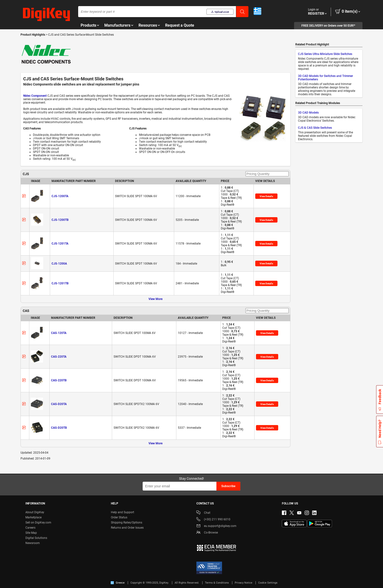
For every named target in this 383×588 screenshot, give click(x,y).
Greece (118, 583)
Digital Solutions (36, 538)
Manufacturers (117, 25)
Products (88, 25)
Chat (203, 513)
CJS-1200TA (60, 196)
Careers (30, 528)
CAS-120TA (59, 333)
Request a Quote (180, 25)
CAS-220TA (59, 357)
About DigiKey (35, 512)
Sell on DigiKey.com (38, 523)
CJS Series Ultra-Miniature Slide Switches (325, 54)
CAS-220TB (59, 380)
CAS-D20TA (59, 404)
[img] (46, 15)
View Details (266, 196)
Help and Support (122, 512)
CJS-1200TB (60, 220)
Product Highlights (33, 35)
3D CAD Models (308, 113)
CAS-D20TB (59, 428)
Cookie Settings (268, 583)
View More (155, 299)
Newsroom (33, 543)
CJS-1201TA (60, 244)
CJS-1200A (59, 264)
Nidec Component (35, 96)
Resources (148, 25)
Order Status (119, 517)
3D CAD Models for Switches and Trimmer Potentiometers (325, 78)
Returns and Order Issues (127, 528)
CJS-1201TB (60, 283)
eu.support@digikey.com (216, 526)
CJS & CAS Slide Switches (315, 128)
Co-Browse (207, 533)
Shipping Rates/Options (127, 523)
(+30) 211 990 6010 (213, 520)
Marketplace (33, 517)
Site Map (31, 533)
